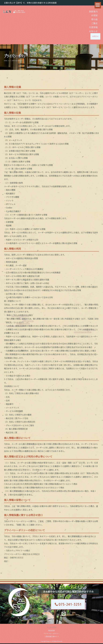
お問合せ (95, 36)
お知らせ (93, 31)
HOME (6, 61)
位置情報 (93, 27)
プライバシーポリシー (51, 634)
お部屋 (94, 15)
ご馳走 (94, 23)
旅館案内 (93, 11)
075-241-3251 (68, 604)
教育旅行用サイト (52, 637)
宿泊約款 (51, 630)
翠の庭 (94, 19)
